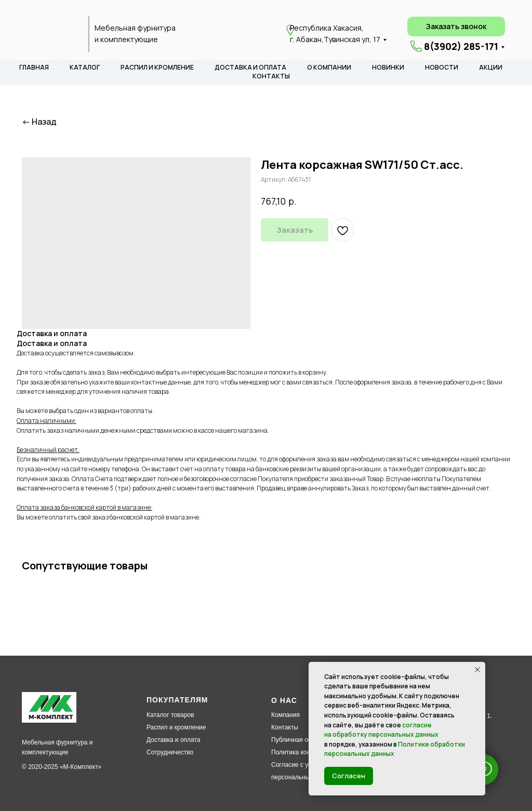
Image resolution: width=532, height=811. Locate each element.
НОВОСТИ (442, 67)
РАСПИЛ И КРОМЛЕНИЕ (157, 67)
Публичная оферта (299, 740)
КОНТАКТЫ (271, 76)
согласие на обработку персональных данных (381, 730)
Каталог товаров (170, 715)
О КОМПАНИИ (329, 67)
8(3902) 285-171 (461, 46)
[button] (456, 26)
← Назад (39, 122)
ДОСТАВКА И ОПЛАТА (250, 67)
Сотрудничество (170, 752)
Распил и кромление (176, 727)
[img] (52, 34)
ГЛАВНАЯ (34, 67)
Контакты (285, 727)
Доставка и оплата (174, 740)
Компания (285, 715)
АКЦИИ (491, 67)
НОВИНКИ (388, 67)
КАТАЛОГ (85, 67)
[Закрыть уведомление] (477, 670)
